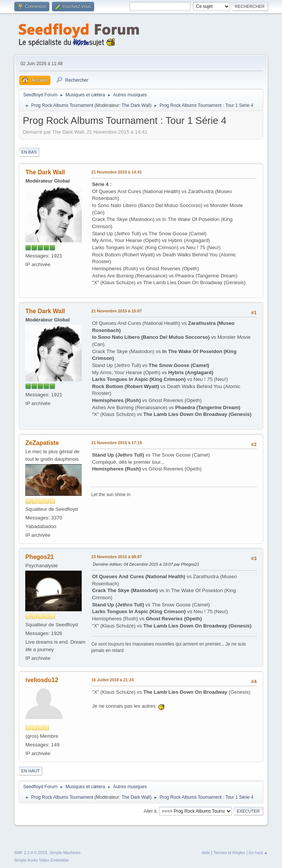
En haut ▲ (258, 853)
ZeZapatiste (42, 443)
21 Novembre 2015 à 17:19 (116, 443)
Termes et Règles (229, 853)
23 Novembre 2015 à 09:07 (116, 557)
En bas (29, 152)
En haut (30, 771)
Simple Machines (65, 853)
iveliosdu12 (42, 680)
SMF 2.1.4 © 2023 (30, 853)
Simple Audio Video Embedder (41, 860)
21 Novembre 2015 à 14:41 (116, 172)
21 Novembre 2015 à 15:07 (116, 311)
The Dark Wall (136, 105)
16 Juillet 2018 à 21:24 (112, 680)
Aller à (150, 811)
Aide (206, 853)
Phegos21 (40, 557)
